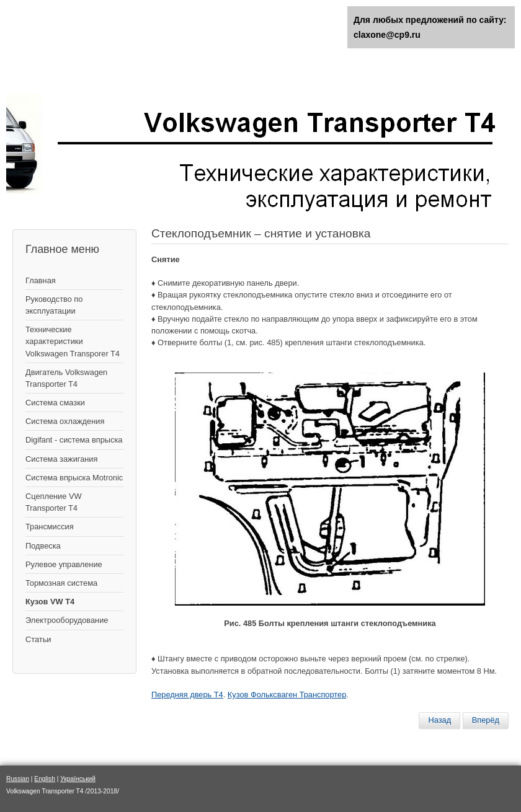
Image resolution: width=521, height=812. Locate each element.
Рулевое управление (64, 564)
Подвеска (43, 546)
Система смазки (55, 403)
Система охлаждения (65, 421)
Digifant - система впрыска (74, 440)
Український (78, 779)
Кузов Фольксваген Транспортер (287, 695)
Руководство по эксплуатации (54, 305)
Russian (18, 779)
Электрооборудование (67, 620)
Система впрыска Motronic (74, 478)
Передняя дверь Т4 (187, 695)
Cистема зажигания (61, 459)
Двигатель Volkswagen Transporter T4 (66, 378)
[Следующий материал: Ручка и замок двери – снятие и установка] (486, 720)
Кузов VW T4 (50, 602)
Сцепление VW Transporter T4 (54, 502)
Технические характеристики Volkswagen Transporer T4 (73, 341)
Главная (41, 280)
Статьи (38, 639)
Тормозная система (61, 583)
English (45, 779)
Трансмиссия (50, 527)
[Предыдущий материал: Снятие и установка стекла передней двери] (439, 720)
